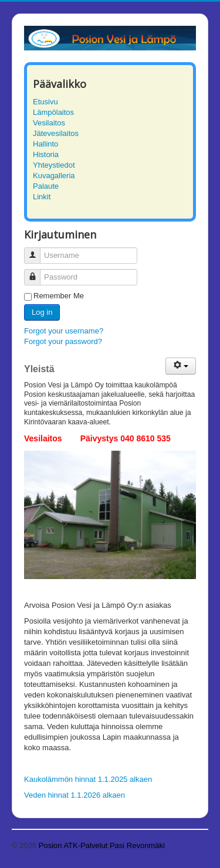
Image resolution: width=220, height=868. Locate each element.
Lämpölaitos (53, 112)
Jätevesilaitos (56, 133)
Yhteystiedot (54, 165)
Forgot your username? (64, 331)
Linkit (42, 197)
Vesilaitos (49, 123)
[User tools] (181, 366)
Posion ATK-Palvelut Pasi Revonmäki (102, 845)
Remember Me (59, 296)
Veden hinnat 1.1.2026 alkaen (75, 795)
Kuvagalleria (54, 176)
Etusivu (45, 102)
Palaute (46, 186)
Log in (42, 312)
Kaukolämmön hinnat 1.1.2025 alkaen (88, 779)
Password (37, 272)
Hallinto (45, 144)
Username (37, 251)
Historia (46, 154)
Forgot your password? (63, 341)
